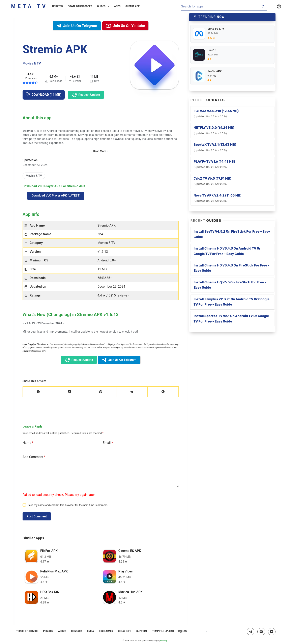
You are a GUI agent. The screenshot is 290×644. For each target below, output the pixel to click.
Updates (57, 6)
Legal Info (125, 631)
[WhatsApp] (163, 392)
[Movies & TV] (34, 176)
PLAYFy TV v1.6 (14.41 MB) (214, 164)
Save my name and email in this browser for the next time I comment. (68, 505)
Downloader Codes (80, 6)
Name (28, 443)
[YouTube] (272, 632)
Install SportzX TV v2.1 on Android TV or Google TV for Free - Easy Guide (231, 319)
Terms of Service (27, 631)
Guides (104, 6)
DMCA (90, 631)
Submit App (133, 6)
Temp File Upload (163, 631)
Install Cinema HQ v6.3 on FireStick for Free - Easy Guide (230, 285)
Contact (77, 631)
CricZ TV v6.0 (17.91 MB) (212, 181)
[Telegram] (132, 392)
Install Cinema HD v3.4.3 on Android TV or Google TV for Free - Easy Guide (227, 251)
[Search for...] (220, 6)
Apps (117, 6)
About (62, 631)
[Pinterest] (101, 392)
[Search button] (263, 6)
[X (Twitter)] (70, 392)
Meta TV (29, 6)
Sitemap (164, 641)
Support (142, 631)
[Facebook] (38, 392)
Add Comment (34, 457)
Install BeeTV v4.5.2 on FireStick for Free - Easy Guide (232, 234)
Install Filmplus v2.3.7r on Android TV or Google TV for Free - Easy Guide (231, 302)
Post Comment (37, 516)
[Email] (261, 632)
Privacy (48, 631)
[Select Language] (193, 631)
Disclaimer (106, 631)
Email (108, 443)
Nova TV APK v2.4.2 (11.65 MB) (217, 198)
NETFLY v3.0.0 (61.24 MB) (214, 130)
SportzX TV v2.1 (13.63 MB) (215, 147)
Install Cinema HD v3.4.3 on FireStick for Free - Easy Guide (231, 268)
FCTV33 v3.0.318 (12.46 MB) (216, 113)
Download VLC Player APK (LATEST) (56, 196)
